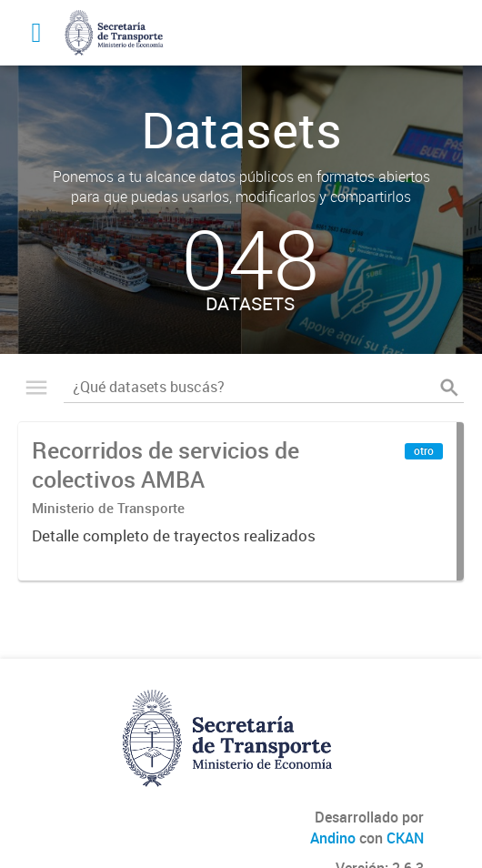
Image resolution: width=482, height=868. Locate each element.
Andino (333, 838)
